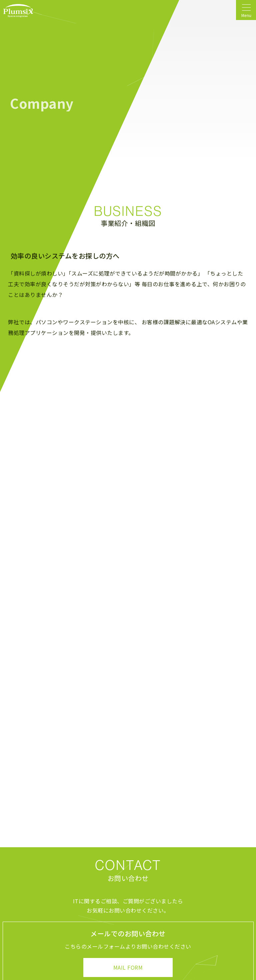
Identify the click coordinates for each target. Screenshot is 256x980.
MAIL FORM (128, 967)
